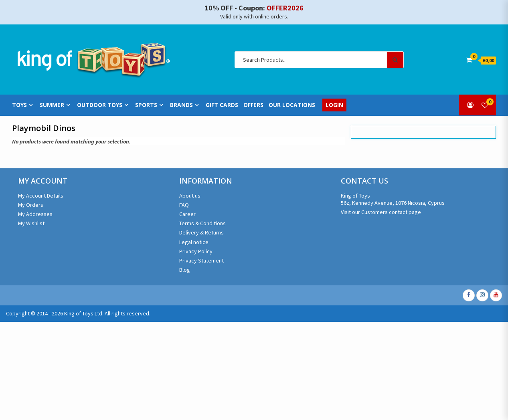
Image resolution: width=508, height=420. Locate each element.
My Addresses (35, 214)
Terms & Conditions (202, 223)
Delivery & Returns (201, 232)
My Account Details (41, 196)
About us (190, 196)
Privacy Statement (201, 260)
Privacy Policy (196, 251)
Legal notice (194, 242)
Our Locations (292, 105)
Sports (146, 105)
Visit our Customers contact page (381, 212)
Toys (19, 105)
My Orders (31, 205)
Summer (52, 105)
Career (187, 214)
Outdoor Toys (100, 105)
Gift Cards (222, 105)
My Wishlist (31, 223)
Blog (185, 270)
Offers (253, 105)
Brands (181, 105)
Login (334, 105)
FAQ (184, 205)
